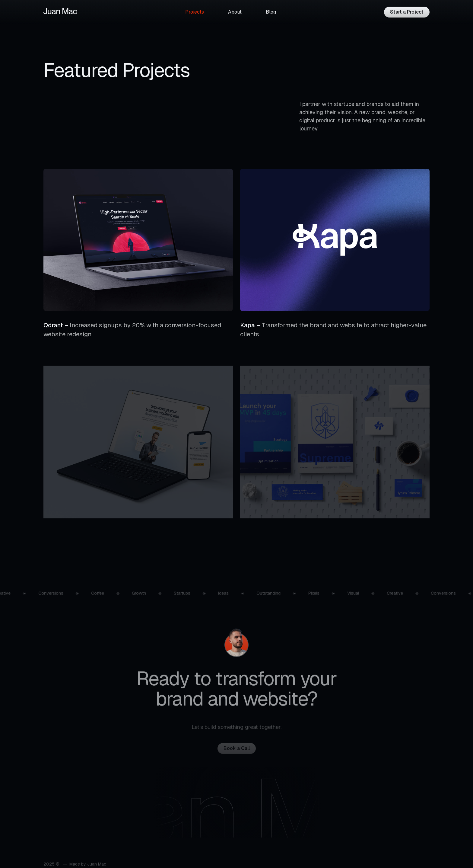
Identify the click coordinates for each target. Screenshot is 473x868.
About (235, 12)
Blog (271, 12)
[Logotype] (60, 11)
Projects (195, 12)
